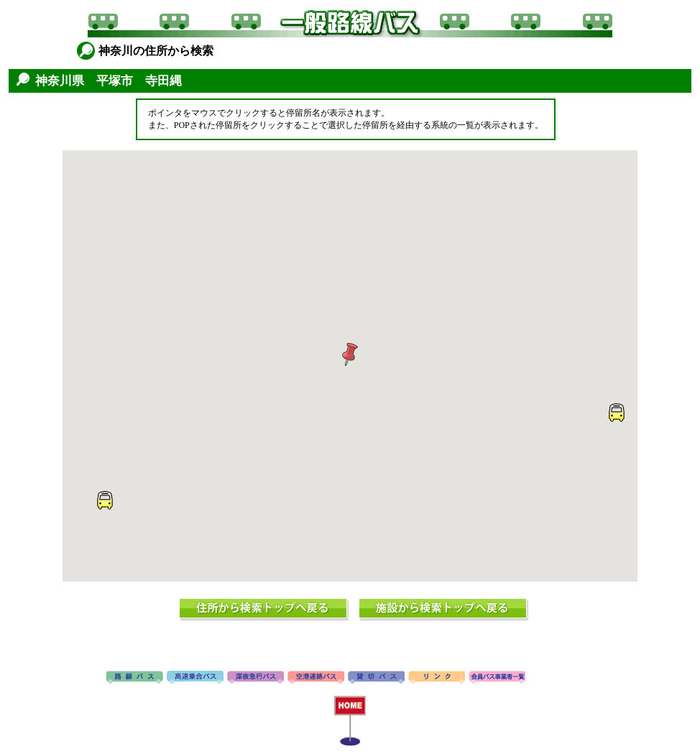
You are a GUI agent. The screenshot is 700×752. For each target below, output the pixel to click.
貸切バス (376, 678)
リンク (437, 678)
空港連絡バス (316, 678)
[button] (350, 354)
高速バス (195, 678)
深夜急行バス (255, 678)
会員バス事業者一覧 (497, 678)
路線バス (135, 678)
